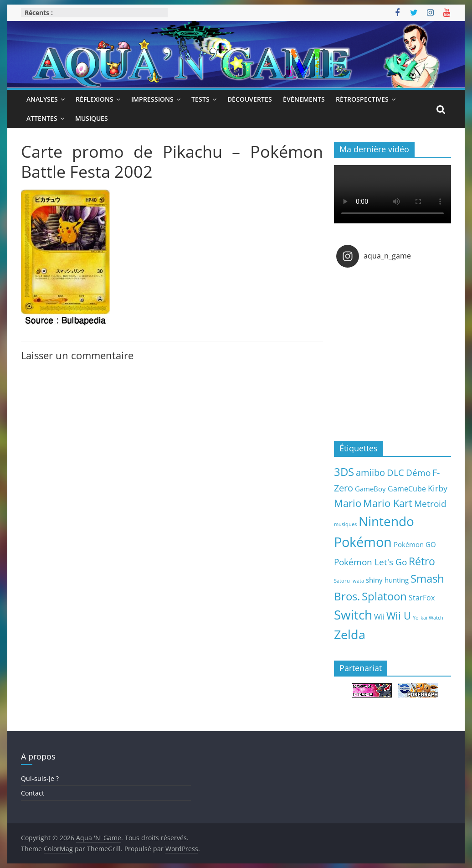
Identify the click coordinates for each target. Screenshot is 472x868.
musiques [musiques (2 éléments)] (345, 524)
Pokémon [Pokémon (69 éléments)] (363, 542)
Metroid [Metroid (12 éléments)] (430, 504)
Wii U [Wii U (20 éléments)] (399, 615)
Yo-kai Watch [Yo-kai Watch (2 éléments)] (428, 618)
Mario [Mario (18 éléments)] (348, 503)
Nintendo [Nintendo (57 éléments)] (386, 521)
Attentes (42, 118)
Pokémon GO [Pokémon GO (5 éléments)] (415, 544)
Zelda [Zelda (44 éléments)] (350, 635)
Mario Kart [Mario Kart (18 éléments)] (388, 503)
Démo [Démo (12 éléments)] (418, 473)
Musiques (92, 118)
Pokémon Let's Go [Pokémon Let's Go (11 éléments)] (370, 562)
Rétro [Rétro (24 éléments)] (422, 561)
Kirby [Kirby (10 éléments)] (438, 488)
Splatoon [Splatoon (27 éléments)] (384, 596)
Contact (33, 793)
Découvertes (250, 99)
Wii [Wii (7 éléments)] (379, 617)
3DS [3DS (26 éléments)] (344, 472)
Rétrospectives (362, 99)
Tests (200, 99)
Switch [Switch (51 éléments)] (353, 615)
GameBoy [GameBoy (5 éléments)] (370, 489)
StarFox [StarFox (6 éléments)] (422, 598)
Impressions (152, 99)
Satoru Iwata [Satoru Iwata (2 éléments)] (349, 581)
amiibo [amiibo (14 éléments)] (370, 472)
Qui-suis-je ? (40, 778)
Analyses (42, 99)
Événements (304, 99)
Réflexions (95, 99)
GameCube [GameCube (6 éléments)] (407, 489)
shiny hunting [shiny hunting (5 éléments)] (387, 580)
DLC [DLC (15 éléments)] (395, 472)
